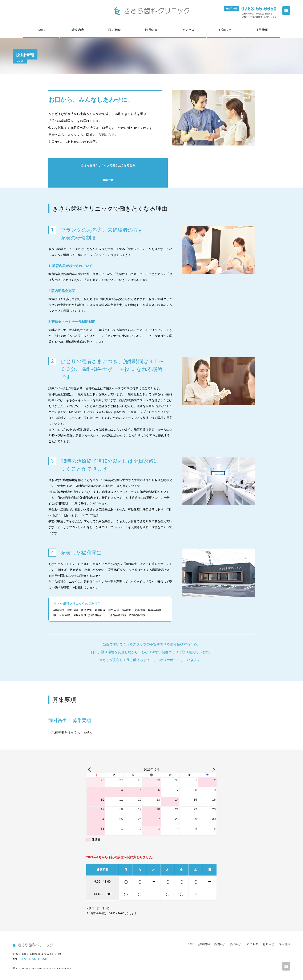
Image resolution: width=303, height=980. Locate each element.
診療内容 (78, 30)
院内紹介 (115, 30)
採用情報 (262, 30)
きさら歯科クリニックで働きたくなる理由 (100, 166)
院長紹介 (151, 30)
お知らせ (225, 30)
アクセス (188, 30)
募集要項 (203, 166)
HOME (41, 30)
